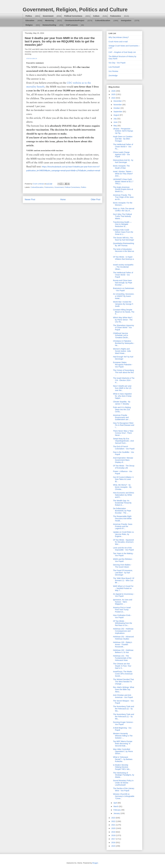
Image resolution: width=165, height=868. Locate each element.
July (115, 119)
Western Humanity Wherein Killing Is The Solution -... (123, 736)
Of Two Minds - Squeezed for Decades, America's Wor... (123, 542)
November (118, 105)
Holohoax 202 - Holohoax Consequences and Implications (123, 631)
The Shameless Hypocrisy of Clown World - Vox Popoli (124, 328)
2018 (114, 835)
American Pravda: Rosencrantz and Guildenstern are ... (122, 417)
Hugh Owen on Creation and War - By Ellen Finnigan (123, 139)
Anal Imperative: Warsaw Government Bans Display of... (123, 460)
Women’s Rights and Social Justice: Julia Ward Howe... (122, 351)
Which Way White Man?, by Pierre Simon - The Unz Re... (123, 320)
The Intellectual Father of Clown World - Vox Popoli (123, 275)
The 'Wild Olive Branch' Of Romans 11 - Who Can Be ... (124, 580)
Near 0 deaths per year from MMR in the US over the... (122, 388)
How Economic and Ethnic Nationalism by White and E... (124, 495)
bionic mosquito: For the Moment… (123, 204)
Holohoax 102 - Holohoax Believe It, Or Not (123, 651)
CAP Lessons (72, 25)
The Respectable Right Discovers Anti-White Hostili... (122, 519)
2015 (114, 846)
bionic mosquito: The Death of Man (121, 167)
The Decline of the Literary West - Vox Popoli (124, 789)
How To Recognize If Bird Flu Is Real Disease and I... (124, 425)
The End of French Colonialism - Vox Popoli (124, 448)
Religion (29, 25)
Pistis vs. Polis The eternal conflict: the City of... (124, 210)
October (117, 108)
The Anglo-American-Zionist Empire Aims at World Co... (123, 189)
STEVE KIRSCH (32, 59)
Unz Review (113, 71)
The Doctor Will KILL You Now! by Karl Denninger (124, 239)
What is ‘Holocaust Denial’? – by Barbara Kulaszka (123, 759)
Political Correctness (73, 16)
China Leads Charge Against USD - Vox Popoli (121, 154)
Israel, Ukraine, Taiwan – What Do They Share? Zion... (123, 174)
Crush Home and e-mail (118, 42)
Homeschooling (49, 25)
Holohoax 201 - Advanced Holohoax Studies (123, 638)
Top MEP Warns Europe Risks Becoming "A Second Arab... (123, 744)
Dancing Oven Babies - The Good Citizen (122, 566)
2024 (114, 98)
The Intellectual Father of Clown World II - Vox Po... (123, 147)
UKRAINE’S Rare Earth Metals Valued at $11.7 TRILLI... (123, 182)
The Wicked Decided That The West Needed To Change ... (123, 682)
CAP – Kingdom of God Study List (122, 52)
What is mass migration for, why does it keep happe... (122, 396)
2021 (114, 825)
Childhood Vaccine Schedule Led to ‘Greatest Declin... (121, 335)
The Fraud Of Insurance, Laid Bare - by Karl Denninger (123, 573)
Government (48, 16)
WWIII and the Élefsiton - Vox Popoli (123, 560)
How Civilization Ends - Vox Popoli (122, 616)
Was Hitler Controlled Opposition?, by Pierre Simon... (123, 751)
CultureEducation (103, 20)
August (116, 115)
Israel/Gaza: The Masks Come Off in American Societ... (123, 674)
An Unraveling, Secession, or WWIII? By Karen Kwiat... (124, 296)
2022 (114, 821)
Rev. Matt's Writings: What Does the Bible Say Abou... (124, 689)
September (118, 112)
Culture (96, 16)
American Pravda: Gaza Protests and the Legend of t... (123, 526)
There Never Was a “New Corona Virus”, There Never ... (123, 433)
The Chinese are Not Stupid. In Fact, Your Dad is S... (122, 666)
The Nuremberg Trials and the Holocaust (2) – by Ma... (124, 709)
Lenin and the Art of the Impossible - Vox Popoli (123, 549)
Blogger (95, 863)
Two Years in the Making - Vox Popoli (123, 555)
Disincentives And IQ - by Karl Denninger (123, 161)
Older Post (96, 199)
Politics (29, 16)
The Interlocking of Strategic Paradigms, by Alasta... (124, 775)
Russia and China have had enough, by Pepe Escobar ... (123, 283)
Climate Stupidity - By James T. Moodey (122, 403)
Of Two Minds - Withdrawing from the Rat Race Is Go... (123, 623)
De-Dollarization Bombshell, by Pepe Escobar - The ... (122, 511)
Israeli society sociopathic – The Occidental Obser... (123, 267)
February (117, 810)
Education (30, 20)
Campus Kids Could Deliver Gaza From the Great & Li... (123, 232)
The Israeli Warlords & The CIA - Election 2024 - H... (124, 380)
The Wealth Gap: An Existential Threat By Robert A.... (122, 503)
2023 (114, 818)
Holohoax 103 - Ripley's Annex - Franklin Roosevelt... (123, 644)
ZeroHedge (113, 75)
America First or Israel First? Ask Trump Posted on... (122, 610)
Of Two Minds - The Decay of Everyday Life (124, 467)
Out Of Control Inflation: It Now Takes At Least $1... (123, 479)
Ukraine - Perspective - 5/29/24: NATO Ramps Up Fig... (123, 131)
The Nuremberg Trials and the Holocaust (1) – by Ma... (124, 717)
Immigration (126, 20)
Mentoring (49, 20)
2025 (114, 94)
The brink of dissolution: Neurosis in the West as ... (124, 251)
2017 (114, 839)
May (115, 126)
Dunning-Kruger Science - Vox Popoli (123, 723)
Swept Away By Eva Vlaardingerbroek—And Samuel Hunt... (123, 441)
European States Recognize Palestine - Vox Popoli (123, 365)
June (116, 122)
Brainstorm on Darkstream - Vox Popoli (124, 289)
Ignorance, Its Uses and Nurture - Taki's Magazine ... (123, 602)
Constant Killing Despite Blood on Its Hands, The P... (124, 312)
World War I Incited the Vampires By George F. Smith (123, 304)
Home (63, 199)
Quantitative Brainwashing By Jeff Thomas (124, 244)
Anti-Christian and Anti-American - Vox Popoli (123, 696)
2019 (114, 832)
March (116, 806)
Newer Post (30, 199)
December (118, 101)
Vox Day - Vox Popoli (117, 63)
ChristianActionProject (75, 20)
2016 (114, 842)
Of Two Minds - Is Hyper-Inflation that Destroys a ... (123, 259)
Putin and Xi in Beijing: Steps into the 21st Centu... (122, 410)
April (115, 803)
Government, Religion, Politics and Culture (75, 10)
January (117, 813)
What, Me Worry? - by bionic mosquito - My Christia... (122, 487)
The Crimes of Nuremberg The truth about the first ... (123, 372)
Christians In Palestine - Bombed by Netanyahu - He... (124, 343)
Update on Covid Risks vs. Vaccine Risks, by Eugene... (124, 534)
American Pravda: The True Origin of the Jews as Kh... (123, 197)
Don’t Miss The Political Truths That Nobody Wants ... (122, 216)
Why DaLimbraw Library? (119, 37)
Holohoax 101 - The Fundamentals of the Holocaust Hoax (122, 658)
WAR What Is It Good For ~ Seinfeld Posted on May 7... (123, 588)
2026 (114, 91)
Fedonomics (115, 16)
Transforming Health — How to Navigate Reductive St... (122, 224)
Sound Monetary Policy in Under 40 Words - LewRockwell (123, 783)
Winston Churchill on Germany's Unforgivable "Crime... (124, 796)
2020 (114, 828)
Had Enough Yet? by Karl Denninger (123, 358)
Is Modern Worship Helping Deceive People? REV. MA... (122, 767)
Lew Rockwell (114, 67)
